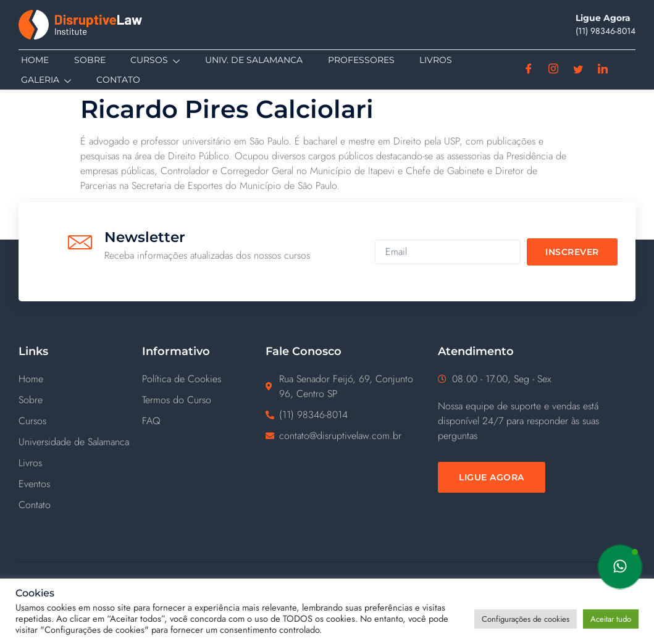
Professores (357, 60)
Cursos (152, 61)
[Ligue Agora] (492, 479)
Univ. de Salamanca (250, 60)
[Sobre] (80, 401)
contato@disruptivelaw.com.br (340, 437)
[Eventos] (80, 485)
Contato (115, 80)
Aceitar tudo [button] (611, 619)
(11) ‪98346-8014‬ (606, 31)
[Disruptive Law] (96, 25)
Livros (431, 60)
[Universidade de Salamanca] (80, 443)
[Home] (80, 380)
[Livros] (80, 464)
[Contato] (80, 506)
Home (32, 60)
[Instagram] (554, 70)
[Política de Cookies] (204, 380)
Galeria (44, 80)
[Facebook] (529, 70)
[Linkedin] (603, 70)
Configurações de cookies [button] (526, 619)
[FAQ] (204, 422)
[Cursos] (80, 422)
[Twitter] (578, 70)
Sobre (87, 60)
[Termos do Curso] (204, 401)
